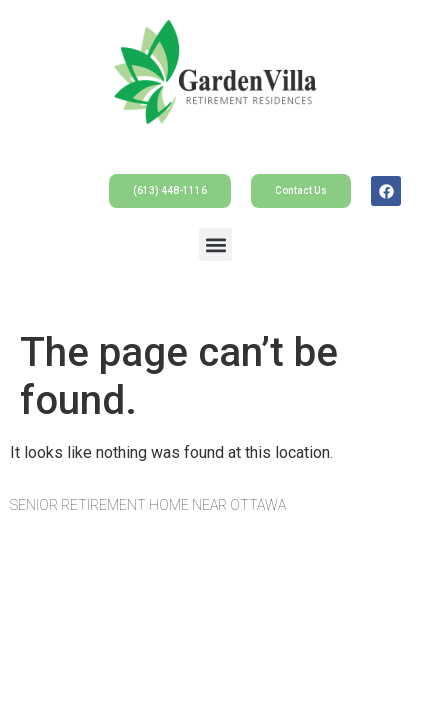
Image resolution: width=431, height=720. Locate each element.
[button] (215, 244)
